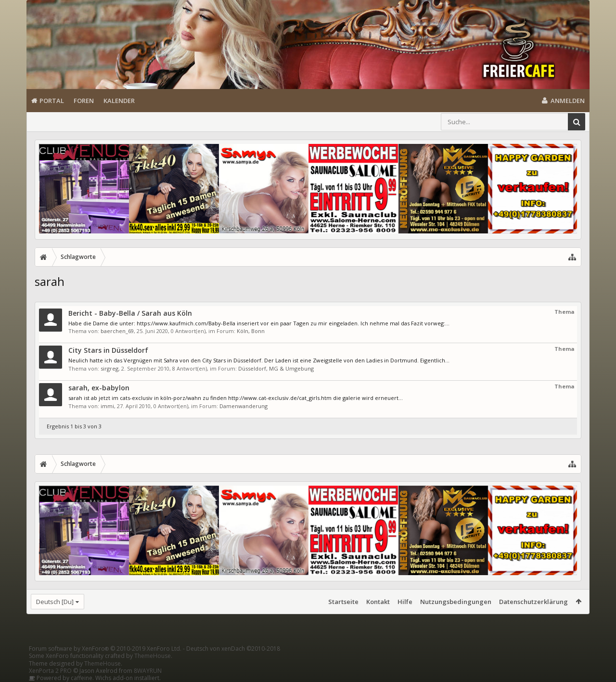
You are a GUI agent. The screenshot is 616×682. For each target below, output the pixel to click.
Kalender (119, 101)
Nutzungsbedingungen (456, 602)
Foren (84, 101)
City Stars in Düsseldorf (108, 350)
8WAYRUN (148, 671)
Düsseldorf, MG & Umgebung (276, 368)
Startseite (343, 602)
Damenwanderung (244, 406)
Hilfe (405, 602)
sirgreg (109, 368)
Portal (52, 101)
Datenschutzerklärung (533, 602)
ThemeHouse (153, 656)
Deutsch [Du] (55, 602)
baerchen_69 (117, 331)
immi (107, 406)
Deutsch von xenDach (233, 649)
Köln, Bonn (251, 331)
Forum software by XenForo (105, 649)
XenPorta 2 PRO (50, 671)
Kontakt (378, 602)
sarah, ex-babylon (99, 388)
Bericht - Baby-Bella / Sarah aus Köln (130, 313)
